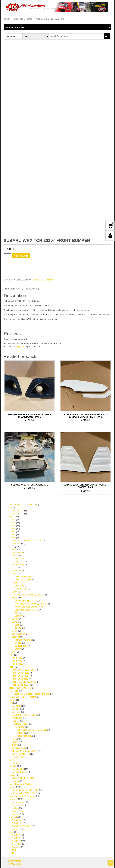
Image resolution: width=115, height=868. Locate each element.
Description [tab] (12, 279)
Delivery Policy (15, 851)
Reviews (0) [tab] (32, 279)
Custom (18, 19)
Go (107, 36)
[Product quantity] (7, 246)
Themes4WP (76, 863)
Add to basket (21, 246)
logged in (20, 337)
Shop (7, 19)
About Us (41, 19)
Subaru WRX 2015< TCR (44, 270)
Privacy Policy (15, 854)
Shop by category (14, 27)
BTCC (29, 19)
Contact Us (57, 19)
